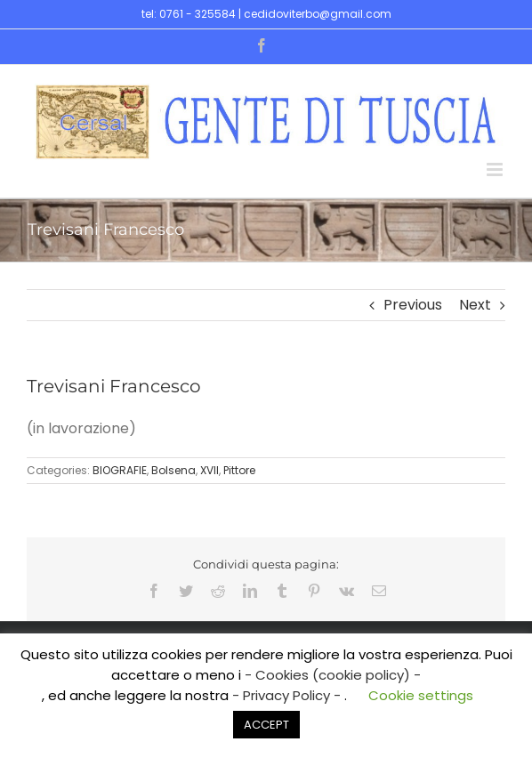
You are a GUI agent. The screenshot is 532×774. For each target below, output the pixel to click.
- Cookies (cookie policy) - (333, 675)
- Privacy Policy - (288, 695)
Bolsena (173, 470)
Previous (413, 305)
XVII (210, 470)
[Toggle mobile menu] (496, 169)
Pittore (239, 470)
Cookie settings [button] (421, 695)
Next (475, 305)
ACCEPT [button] (266, 725)
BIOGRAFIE (120, 470)
